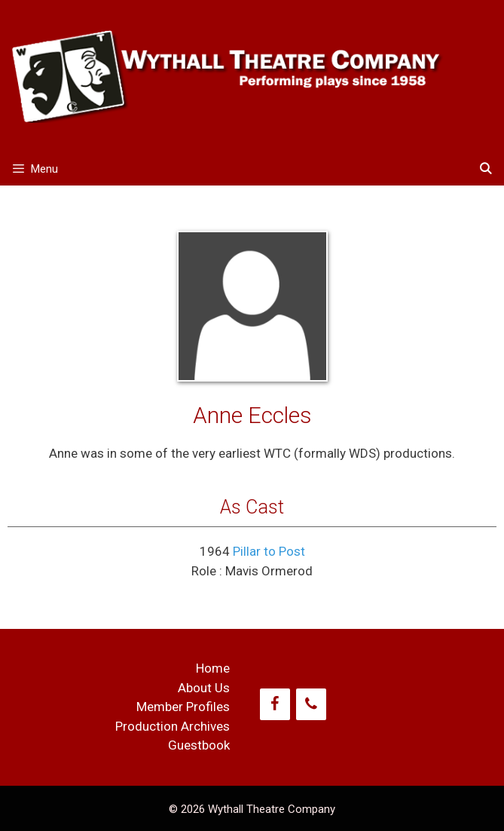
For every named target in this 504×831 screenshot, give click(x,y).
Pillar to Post (269, 551)
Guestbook (199, 745)
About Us (204, 688)
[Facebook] (275, 704)
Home (213, 668)
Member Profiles (183, 707)
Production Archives (173, 726)
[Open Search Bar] (486, 169)
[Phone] (311, 704)
